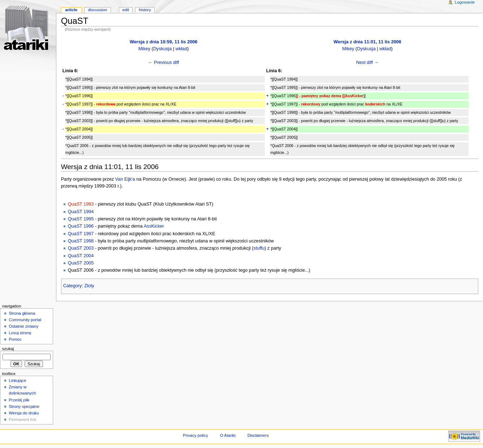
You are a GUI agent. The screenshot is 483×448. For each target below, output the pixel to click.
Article (71, 10)
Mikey (144, 49)
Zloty (89, 286)
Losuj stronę (20, 333)
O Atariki (228, 435)
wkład (181, 49)
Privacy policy (195, 435)
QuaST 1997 (81, 234)
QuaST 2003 (81, 248)
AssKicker (154, 226)
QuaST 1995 (81, 219)
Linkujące (17, 380)
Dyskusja (162, 49)
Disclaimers (258, 435)
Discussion (97, 10)
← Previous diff (164, 63)
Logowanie (465, 2)
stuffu (259, 248)
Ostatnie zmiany (23, 326)
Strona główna (22, 313)
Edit (126, 10)
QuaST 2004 (81, 256)
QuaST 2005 (81, 263)
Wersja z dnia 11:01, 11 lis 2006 (367, 42)
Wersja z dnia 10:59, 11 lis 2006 (163, 42)
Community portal (25, 320)
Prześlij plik (19, 400)
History (145, 10)
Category (72, 286)
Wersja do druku (24, 413)
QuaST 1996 (81, 226)
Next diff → (368, 63)
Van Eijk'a (125, 179)
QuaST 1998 (81, 241)
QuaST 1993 (81, 204)
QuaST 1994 (81, 212)
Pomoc (15, 339)
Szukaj (8, 349)
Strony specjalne (24, 406)
